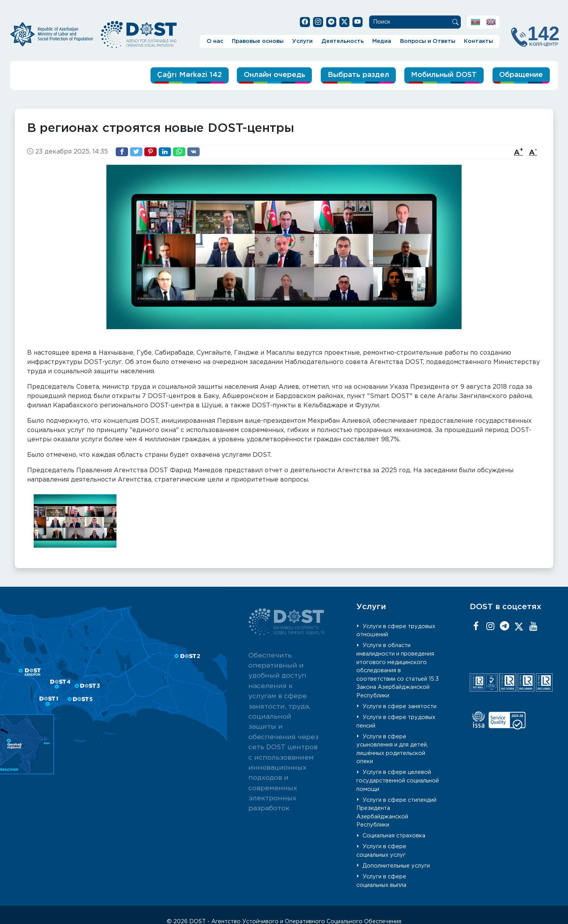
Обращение (520, 75)
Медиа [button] (382, 41)
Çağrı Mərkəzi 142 (179, 75)
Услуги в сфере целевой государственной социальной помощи (398, 781)
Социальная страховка (394, 836)
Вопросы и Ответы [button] (428, 41)
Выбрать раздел (353, 75)
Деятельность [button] (343, 41)
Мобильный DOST (441, 75)
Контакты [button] (478, 41)
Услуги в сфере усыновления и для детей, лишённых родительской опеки (392, 749)
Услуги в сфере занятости (399, 706)
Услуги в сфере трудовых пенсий (396, 722)
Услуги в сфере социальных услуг (382, 851)
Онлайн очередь (267, 75)
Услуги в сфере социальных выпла (382, 881)
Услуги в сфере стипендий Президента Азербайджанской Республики (397, 812)
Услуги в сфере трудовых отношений (396, 630)
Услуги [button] (302, 41)
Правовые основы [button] (258, 41)
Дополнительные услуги (396, 866)
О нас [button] (215, 41)
